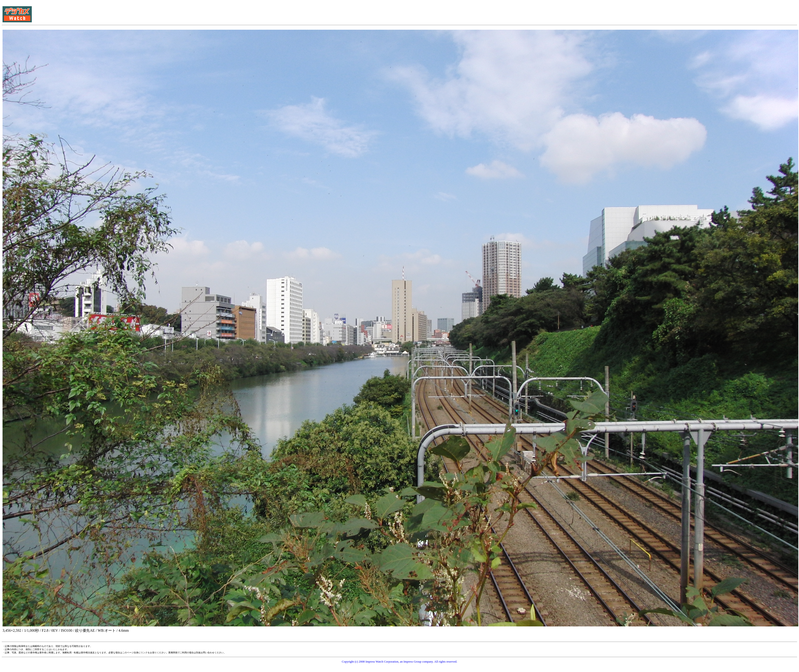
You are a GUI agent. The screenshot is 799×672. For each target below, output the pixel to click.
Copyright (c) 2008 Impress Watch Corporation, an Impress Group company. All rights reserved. (399, 662)
